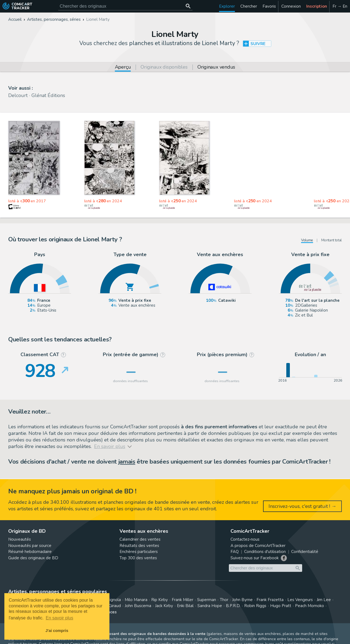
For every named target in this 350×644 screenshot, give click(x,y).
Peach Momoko (310, 606)
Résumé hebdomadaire (30, 552)
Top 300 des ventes (138, 558)
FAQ (235, 552)
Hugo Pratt (281, 606)
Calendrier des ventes (140, 539)
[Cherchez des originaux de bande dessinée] (125, 6)
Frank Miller (183, 600)
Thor (224, 600)
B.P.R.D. (233, 606)
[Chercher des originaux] (188, 6)
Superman (207, 600)
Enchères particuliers (139, 552)
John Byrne (242, 600)
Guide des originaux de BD (33, 558)
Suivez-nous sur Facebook (255, 558)
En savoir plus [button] (59, 618)
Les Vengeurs (300, 600)
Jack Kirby (164, 606)
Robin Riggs (255, 606)
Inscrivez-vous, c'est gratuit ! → (302, 506)
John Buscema (138, 606)
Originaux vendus (216, 67)
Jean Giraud (110, 606)
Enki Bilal (185, 606)
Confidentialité (305, 552)
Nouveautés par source (30, 546)
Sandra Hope (210, 606)
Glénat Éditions (48, 95)
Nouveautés (20, 539)
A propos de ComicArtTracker (258, 546)
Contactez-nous (245, 539)
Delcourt (18, 95)
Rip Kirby (160, 600)
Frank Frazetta (270, 600)
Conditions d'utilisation (265, 552)
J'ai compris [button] (57, 631)
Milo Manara (136, 600)
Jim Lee (324, 600)
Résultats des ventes (139, 546)
